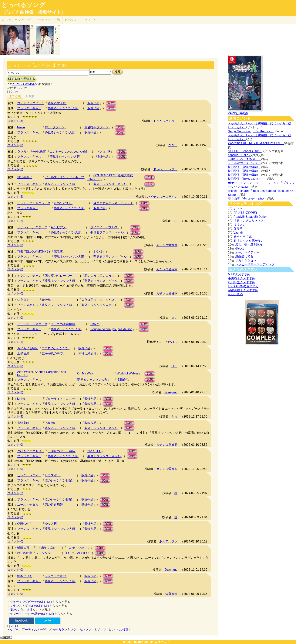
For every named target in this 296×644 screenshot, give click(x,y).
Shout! (95, 324)
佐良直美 (23, 300)
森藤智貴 (171, 594)
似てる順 (15, 96)
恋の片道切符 (54, 505)
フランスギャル (28, 208)
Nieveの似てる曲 (21, 610)
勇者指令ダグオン (96, 127)
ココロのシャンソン (55, 348)
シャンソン (43, 553)
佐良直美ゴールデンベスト (99, 300)
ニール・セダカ (28, 505)
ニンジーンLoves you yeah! (68, 152)
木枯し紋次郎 (87, 353)
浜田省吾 (23, 548)
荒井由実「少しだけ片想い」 (247, 199)
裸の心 (240, 248)
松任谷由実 (25, 553)
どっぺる (16, 20)
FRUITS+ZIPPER (245, 213)
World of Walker (128, 373)
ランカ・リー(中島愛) (32, 152)
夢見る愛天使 (57, 103)
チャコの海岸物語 (63, 324)
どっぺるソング (23, 5)
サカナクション (246, 260)
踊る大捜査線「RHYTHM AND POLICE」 (256, 143)
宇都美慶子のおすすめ (243, 290)
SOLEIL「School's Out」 (245, 151)
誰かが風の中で (52, 353)
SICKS (98, 251)
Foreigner (171, 392)
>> (17, 92)
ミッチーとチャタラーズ (34, 203)
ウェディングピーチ (31, 103)
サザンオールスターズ (32, 227)
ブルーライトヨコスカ (60, 399)
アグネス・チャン (29, 276)
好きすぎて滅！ (244, 237)
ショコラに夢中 (55, 576)
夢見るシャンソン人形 (63, 108)
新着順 (30, 96)
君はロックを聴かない (249, 241)
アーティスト (48, 20)
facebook (21, 620)
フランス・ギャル (29, 108)
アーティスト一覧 (34, 630)
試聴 (111, 103)
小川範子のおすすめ (241, 278)
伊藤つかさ (25, 524)
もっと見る (235, 294)
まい (174, 318)
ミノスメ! (88, 20)
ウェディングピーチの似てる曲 (31, 602)
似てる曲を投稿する (22, 79)
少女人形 (51, 524)
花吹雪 (58, 251)
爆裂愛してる (244, 256)
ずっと (238, 209)
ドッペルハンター (165, 121)
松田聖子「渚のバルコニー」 (247, 179)
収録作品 (93, 103)
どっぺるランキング (63, 630)
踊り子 (238, 229)
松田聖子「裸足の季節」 (244, 167)
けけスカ (240, 225)
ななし (173, 145)
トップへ (13, 630)
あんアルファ (168, 541)
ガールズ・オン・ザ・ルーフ (64, 177)
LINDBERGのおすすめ (243, 286)
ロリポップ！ (163, 642)
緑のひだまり (63, 203)
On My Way (85, 373)
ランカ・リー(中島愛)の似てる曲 (32, 614)
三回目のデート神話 (61, 451)
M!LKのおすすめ (239, 274)
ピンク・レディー (29, 475)
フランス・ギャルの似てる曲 (29, 606)
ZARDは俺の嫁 (238, 113)
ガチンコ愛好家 (167, 245)
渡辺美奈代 (25, 177)
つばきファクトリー (31, 451)
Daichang (171, 570)
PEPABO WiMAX (23, 84)
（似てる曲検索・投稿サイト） (34, 12)
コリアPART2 (168, 342)
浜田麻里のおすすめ (241, 282)
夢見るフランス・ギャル (110, 184)
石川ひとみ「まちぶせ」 (244, 159)
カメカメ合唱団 (28, 348)
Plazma (50, 423)
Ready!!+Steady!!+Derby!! (251, 217)
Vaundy (239, 233)
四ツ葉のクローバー (58, 276)
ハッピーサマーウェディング (255, 264)
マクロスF (103, 152)
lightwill (144, 642)
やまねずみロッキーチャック (113, 203)
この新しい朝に (46, 548)
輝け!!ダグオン (55, 127)
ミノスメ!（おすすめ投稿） (113, 630)
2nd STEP (94, 451)
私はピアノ (58, 227)
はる (174, 366)
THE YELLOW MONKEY (34, 251)
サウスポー (52, 475)
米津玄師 (23, 423)
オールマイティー (247, 252)
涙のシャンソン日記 (58, 480)
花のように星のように (99, 276)
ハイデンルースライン (162, 197)
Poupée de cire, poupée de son (111, 329)
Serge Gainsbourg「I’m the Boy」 (251, 131)
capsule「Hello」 (240, 155)
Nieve (21, 127)
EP (175, 221)
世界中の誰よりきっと (249, 221)
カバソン (71, 20)
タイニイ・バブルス (104, 227)
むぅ (174, 417)
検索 (117, 72)
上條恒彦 (23, 353)
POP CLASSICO (77, 553)
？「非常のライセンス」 (244, 163)
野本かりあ (25, 576)
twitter (48, 620)
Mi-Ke (21, 399)
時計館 (46, 300)
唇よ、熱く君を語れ (249, 245)
